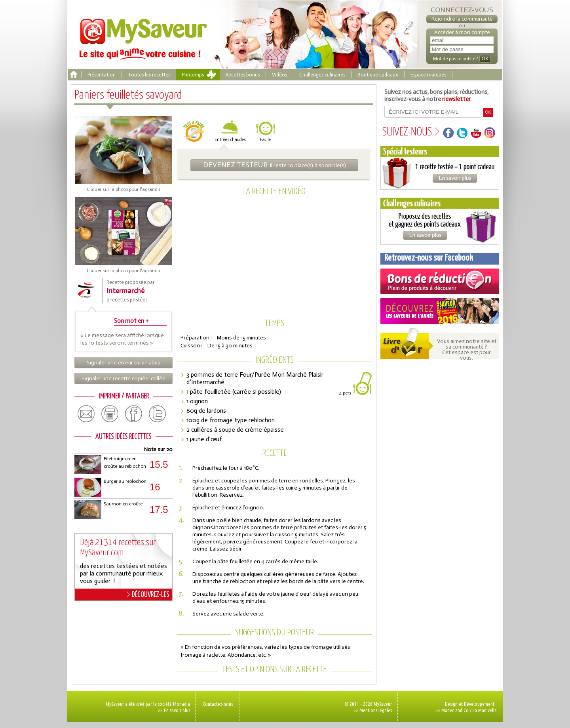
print (110, 414)
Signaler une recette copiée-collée (123, 378)
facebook (134, 414)
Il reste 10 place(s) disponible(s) (275, 165)
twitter (158, 414)
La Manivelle (485, 710)
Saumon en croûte (123, 504)
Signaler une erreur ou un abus (123, 363)
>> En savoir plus (174, 710)
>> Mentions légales (373, 710)
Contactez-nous (218, 704)
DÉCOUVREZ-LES (148, 595)
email (86, 414)
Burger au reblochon (125, 481)
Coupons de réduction (440, 281)
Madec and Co (455, 710)
